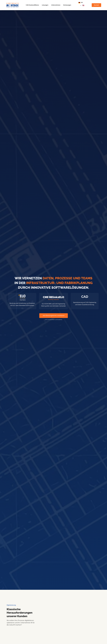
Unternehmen (56, 5)
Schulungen (67, 5)
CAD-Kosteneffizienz (32, 5)
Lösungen (45, 5)
